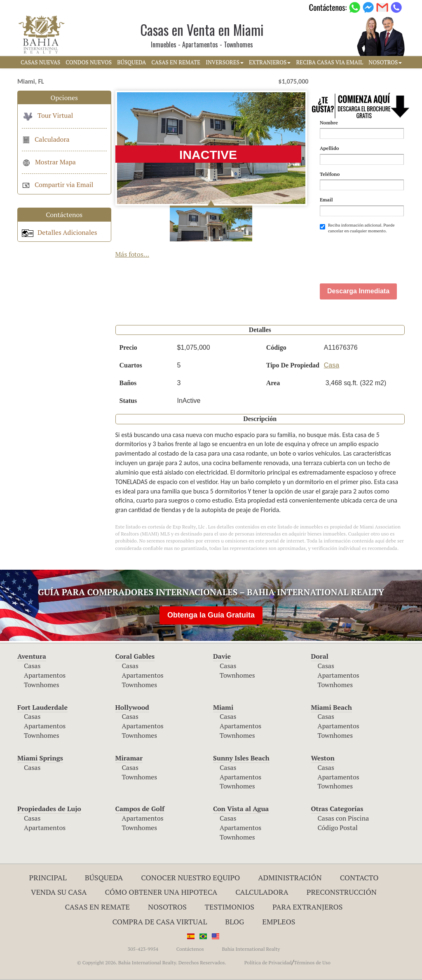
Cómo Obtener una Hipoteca (161, 892)
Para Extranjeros (308, 907)
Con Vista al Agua (241, 809)
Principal (48, 877)
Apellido (329, 148)
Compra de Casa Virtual (160, 922)
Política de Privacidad (268, 962)
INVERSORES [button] (225, 62)
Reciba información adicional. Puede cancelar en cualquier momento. (357, 228)
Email (326, 200)
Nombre (329, 123)
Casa (332, 365)
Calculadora (46, 139)
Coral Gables (135, 656)
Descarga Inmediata (358, 291)
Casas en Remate (97, 907)
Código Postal (338, 828)
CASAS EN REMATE (176, 62)
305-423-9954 (143, 949)
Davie (222, 656)
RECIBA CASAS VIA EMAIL (329, 62)
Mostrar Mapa (49, 162)
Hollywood (132, 707)
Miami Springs (40, 758)
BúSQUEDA (131, 62)
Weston (323, 758)
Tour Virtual (47, 115)
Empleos (279, 922)
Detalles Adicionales (60, 232)
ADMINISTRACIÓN (290, 877)
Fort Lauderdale (42, 707)
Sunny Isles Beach (241, 758)
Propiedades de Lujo (49, 809)
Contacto (359, 877)
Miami (223, 707)
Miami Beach (332, 707)
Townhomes (42, 685)
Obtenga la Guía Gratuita (211, 615)
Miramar (129, 758)
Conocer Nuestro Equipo (190, 877)
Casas (32, 666)
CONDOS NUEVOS (89, 62)
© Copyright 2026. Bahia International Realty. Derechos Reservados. (152, 962)
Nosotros (167, 907)
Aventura (32, 656)
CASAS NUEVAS (40, 62)
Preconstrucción (342, 892)
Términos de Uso (312, 962)
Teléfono (330, 174)
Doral (320, 656)
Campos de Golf (140, 809)
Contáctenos (190, 949)
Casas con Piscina (343, 818)
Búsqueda (104, 877)
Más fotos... (132, 254)
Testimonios (230, 907)
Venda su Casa (59, 892)
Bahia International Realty (251, 949)
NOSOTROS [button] (385, 62)
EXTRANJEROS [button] (270, 62)
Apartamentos (45, 675)
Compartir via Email (57, 185)
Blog (234, 922)
